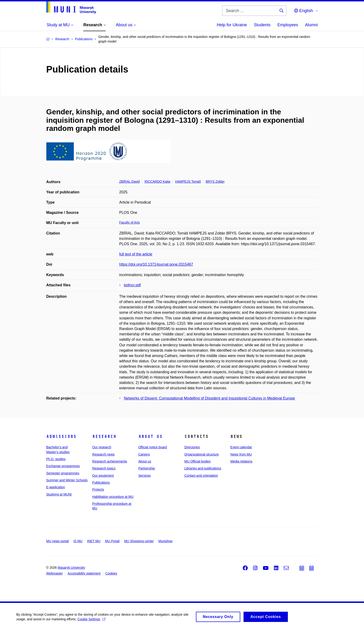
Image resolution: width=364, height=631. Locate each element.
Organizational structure (202, 454)
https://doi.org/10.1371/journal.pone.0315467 (156, 264)
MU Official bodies (197, 461)
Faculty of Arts (130, 222)
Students (262, 25)
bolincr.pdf (132, 285)
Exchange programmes (63, 466)
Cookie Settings (92, 621)
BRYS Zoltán (215, 182)
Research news (103, 454)
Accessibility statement (84, 573)
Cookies (111, 573)
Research (104, 436)
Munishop (165, 541)
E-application (56, 487)
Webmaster (54, 573)
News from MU (241, 454)
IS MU (78, 541)
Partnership (147, 468)
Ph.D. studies (56, 459)
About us (150, 436)
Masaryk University (71, 568)
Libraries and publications (203, 468)
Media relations (241, 461)
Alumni (311, 25)
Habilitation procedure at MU (113, 497)
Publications (101, 482)
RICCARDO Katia (157, 182)
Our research (102, 447)
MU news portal (57, 541)
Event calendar (241, 447)
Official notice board (153, 447)
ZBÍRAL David (130, 182)
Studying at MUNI (59, 494)
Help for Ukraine (232, 25)
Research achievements (110, 461)
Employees (288, 25)
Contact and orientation (201, 476)
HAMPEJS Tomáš (188, 182)
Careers (144, 454)
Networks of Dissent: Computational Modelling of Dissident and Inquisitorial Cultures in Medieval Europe (210, 398)
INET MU (94, 541)
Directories (192, 447)
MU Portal (112, 541)
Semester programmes (63, 473)
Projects (98, 489)
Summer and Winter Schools (67, 480)
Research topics (104, 468)
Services (145, 476)
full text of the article (136, 254)
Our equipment (103, 476)
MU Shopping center (139, 541)
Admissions (61, 436)
